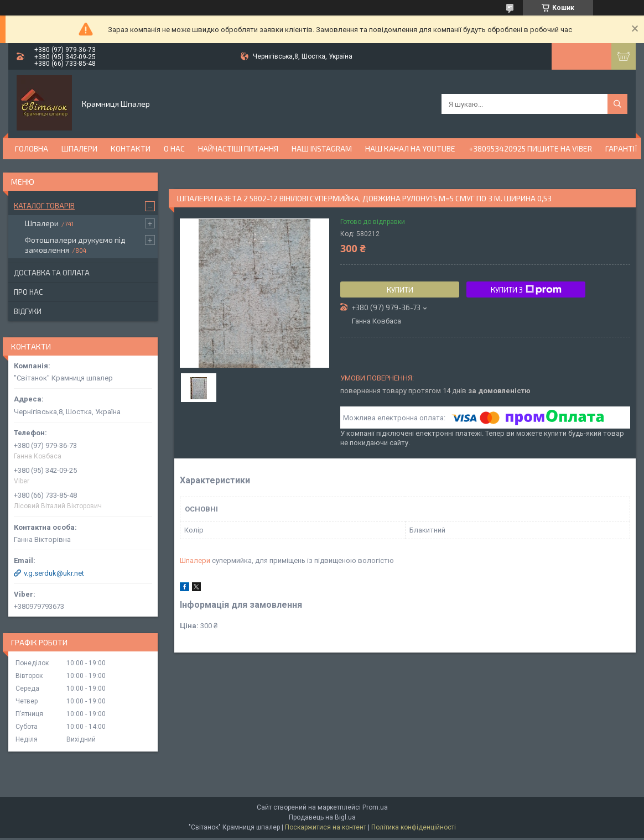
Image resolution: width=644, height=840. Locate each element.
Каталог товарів (44, 206)
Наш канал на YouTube (410, 148)
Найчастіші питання (238, 148)
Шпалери (79, 148)
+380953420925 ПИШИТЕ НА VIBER (530, 148)
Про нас (28, 292)
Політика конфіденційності (414, 827)
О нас (174, 148)
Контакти (131, 148)
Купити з (526, 290)
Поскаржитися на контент (326, 827)
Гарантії (621, 148)
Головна (32, 148)
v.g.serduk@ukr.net (54, 573)
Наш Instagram (322, 148)
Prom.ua (375, 807)
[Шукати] (617, 104)
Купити (400, 290)
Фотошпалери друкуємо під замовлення (75, 245)
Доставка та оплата (52, 273)
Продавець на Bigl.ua (322, 817)
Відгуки (28, 311)
